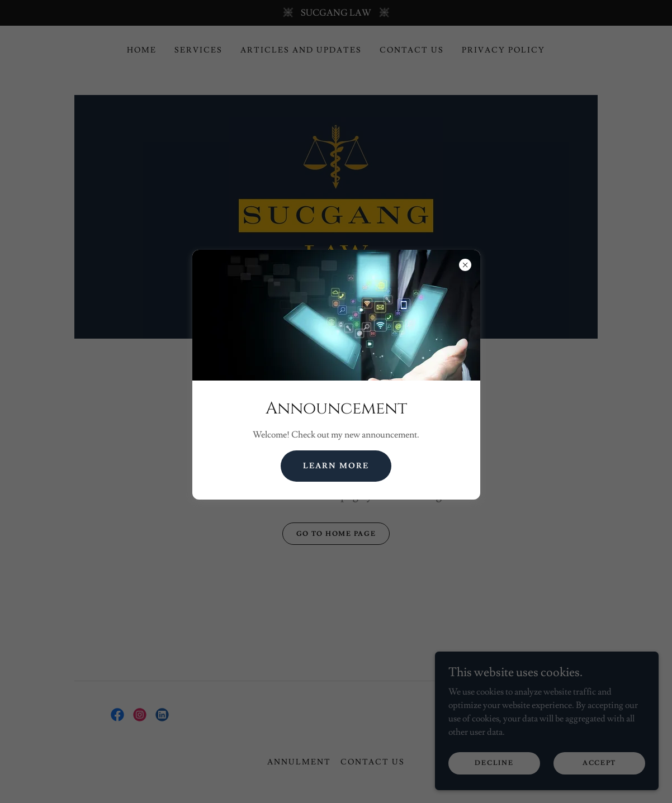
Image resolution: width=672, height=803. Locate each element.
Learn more (336, 466)
